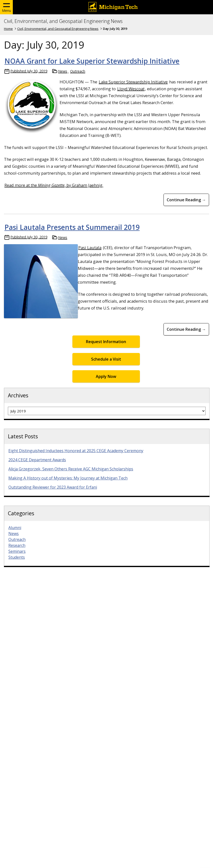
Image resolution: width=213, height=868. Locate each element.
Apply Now (106, 376)
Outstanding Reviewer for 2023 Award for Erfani (53, 487)
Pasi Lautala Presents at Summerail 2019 (72, 227)
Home (8, 29)
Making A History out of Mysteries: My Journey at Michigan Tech (68, 478)
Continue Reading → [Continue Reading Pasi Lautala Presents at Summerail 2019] (186, 329)
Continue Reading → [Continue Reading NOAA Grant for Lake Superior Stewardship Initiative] (186, 200)
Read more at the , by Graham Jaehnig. (54, 185)
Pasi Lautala (90, 248)
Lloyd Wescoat (131, 89)
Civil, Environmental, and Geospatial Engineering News (63, 21)
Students (17, 557)
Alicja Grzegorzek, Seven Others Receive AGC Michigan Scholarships (71, 469)
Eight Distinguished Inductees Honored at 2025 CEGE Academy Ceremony (76, 451)
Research (17, 545)
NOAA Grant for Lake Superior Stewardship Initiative (92, 61)
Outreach (78, 71)
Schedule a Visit (106, 359)
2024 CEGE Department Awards (37, 460)
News (63, 71)
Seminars (17, 551)
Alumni (15, 528)
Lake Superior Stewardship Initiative (133, 82)
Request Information (106, 342)
